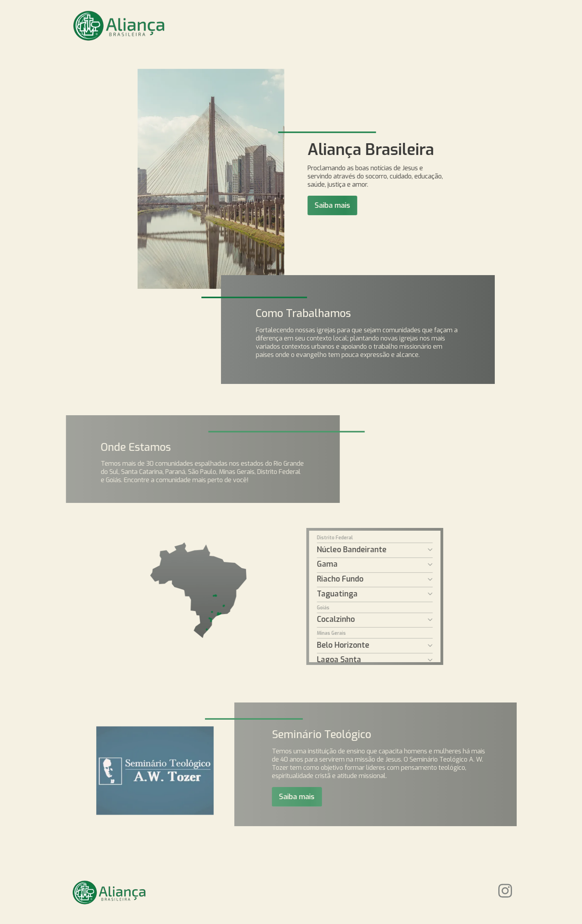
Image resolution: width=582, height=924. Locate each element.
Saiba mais (344, 205)
